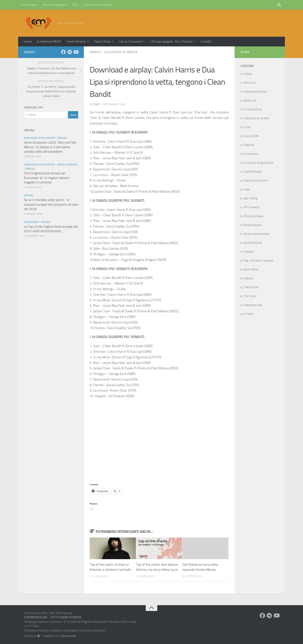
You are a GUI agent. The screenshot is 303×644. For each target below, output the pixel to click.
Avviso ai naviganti (55, 5)
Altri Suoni (250, 83)
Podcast (249, 252)
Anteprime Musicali (255, 92)
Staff (96, 104)
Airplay (95, 52)
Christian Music (253, 109)
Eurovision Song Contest (40, 138)
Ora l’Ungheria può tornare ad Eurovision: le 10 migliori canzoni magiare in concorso (47, 178)
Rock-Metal (251, 269)
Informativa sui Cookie (97, 5)
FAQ (75, 5)
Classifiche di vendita (121, 52)
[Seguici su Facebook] (63, 52)
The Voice (250, 296)
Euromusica (31, 222)
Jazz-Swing (251, 198)
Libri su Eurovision (130, 41)
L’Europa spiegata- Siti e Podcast (171, 41)
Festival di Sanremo (256, 181)
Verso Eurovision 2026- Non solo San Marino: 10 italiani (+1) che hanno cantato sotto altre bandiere (50, 147)
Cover (247, 127)
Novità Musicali (253, 243)
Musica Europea (67, 165)
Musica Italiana (253, 225)
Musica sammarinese (257, 234)
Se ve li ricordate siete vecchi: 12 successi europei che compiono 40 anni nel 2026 (51, 204)
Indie (247, 189)
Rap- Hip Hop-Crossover (259, 261)
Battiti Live (250, 101)
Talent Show (103, 41)
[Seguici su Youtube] (76, 52)
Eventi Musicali (76, 41)
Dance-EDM (251, 136)
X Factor (249, 314)
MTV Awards (252, 207)
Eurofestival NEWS (49, 41)
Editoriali (249, 145)
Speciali (62, 138)
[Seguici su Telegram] (70, 52)
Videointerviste (253, 305)
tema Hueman (68, 636)
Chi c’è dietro (29, 5)
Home (28, 41)
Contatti (206, 41)
